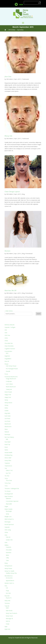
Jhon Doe (8, 77)
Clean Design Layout (12, 192)
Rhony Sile (8, 136)
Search (39, 314)
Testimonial (25, 79)
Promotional (29, 254)
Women (7, 251)
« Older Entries (9, 311)
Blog (23, 194)
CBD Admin (9, 79)
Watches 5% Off (10, 291)
